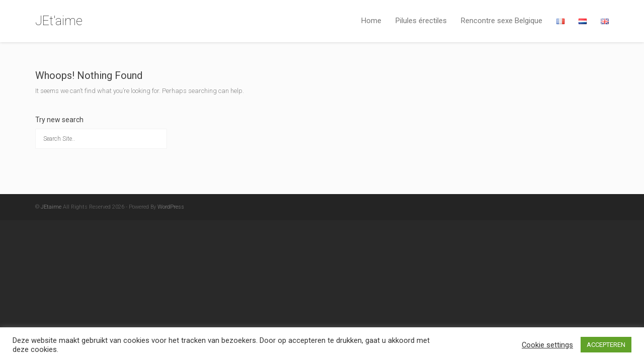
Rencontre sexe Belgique (502, 21)
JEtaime (51, 207)
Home (371, 21)
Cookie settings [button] (547, 345)
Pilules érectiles (421, 21)
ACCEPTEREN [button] (606, 345)
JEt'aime (59, 21)
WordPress (171, 207)
